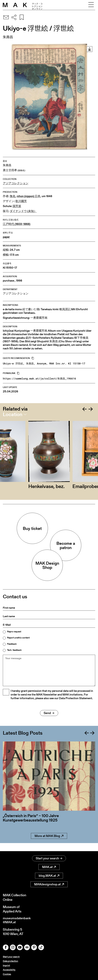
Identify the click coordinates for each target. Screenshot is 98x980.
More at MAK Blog (49, 843)
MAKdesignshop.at (49, 883)
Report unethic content (18, 638)
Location (13, 414)
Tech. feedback (14, 650)
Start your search (49, 857)
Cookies (7, 974)
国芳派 (17, 206)
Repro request (14, 632)
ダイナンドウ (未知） (23, 211)
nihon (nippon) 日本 (29, 196)
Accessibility (9, 970)
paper (6, 237)
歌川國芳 (21, 201)
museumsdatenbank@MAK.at (18, 920)
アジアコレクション (16, 183)
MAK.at (49, 866)
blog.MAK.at (49, 875)
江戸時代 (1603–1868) (17, 224)
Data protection (10, 961)
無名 (13, 196)
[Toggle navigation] (91, 5)
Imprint (6, 965)
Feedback (12, 644)
